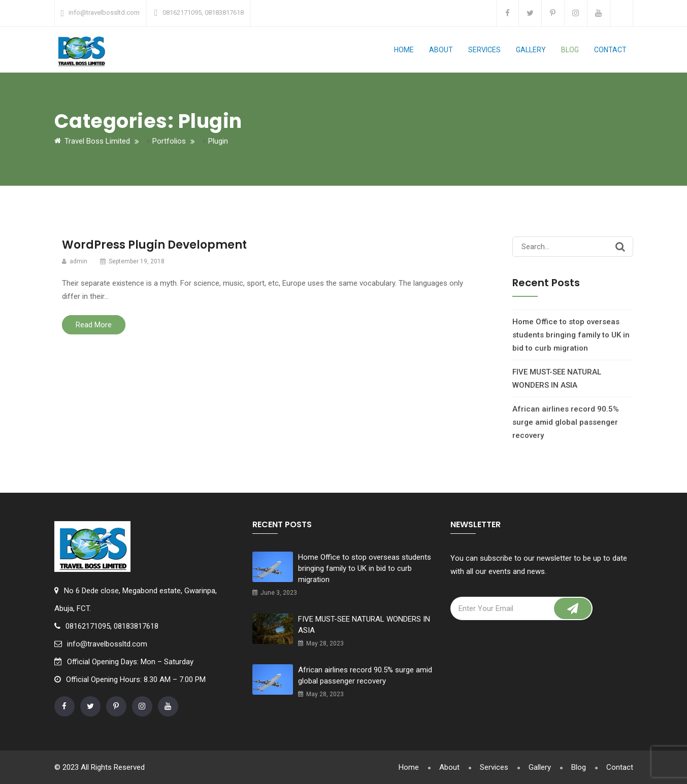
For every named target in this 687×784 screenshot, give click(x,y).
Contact (610, 50)
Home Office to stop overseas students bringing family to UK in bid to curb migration (571, 335)
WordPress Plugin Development (154, 245)
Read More (94, 325)
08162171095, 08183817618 (203, 12)
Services (484, 50)
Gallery (531, 50)
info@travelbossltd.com (104, 12)
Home (404, 50)
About (441, 50)
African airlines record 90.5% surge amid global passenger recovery (566, 422)
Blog (570, 50)
